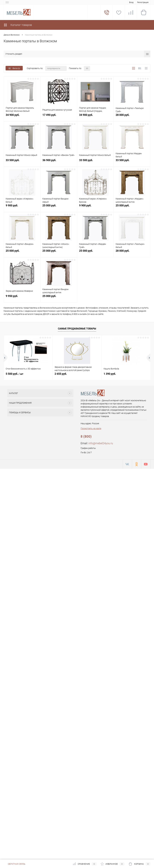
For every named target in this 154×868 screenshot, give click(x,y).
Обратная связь (15, 864)
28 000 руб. (132, 117)
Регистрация (143, 2)
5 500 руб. (15, 374)
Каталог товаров (18, 25)
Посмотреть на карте (91, 428)
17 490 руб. (59, 117)
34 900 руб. (22, 117)
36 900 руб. (59, 162)
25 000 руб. (59, 207)
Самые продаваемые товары (77, 329)
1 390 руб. (110, 374)
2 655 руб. (61, 374)
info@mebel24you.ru (101, 443)
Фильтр (14, 68)
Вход (131, 2)
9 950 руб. (22, 298)
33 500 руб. (22, 162)
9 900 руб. (22, 207)
